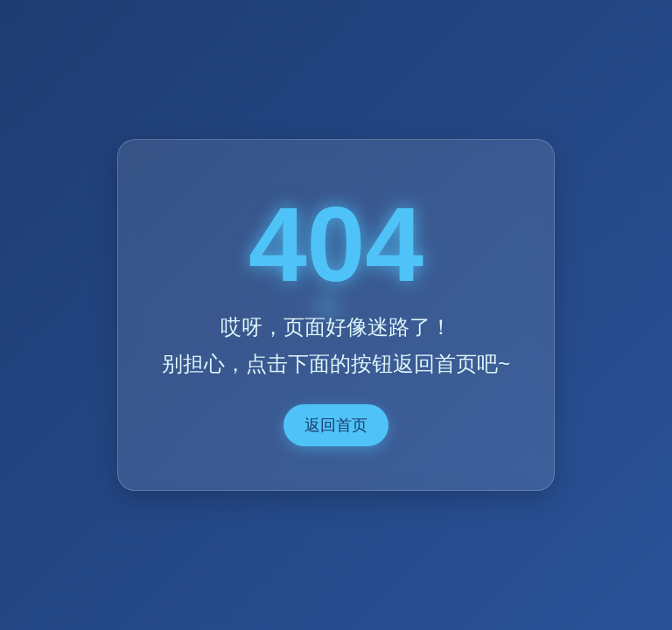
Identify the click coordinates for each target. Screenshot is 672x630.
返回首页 (336, 425)
